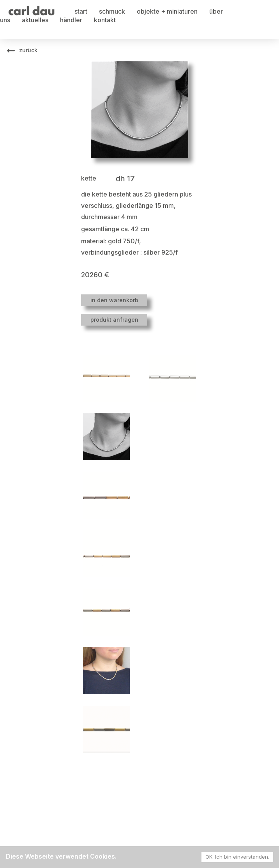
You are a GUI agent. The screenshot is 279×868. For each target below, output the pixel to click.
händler (71, 20)
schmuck (112, 11)
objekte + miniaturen (167, 11)
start (81, 11)
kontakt (105, 20)
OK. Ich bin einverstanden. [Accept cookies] (237, 857)
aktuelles (35, 20)
